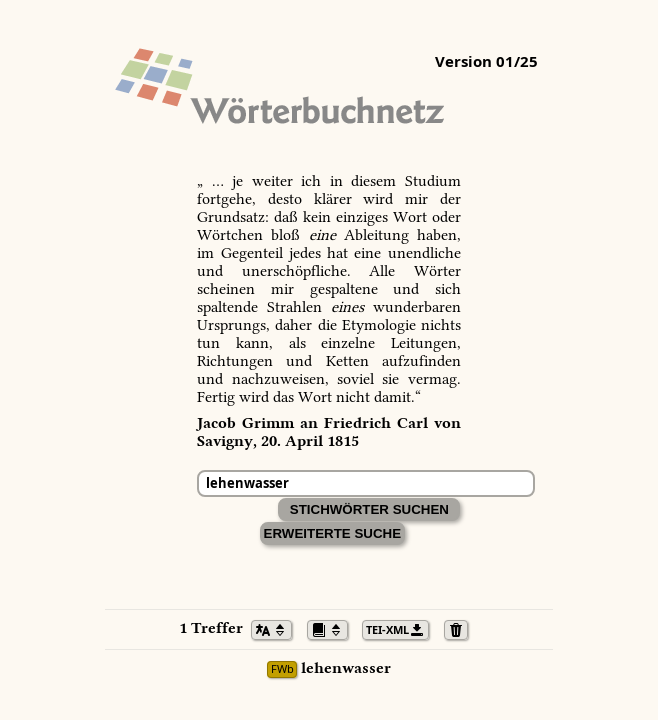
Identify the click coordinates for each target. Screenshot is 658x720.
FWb (282, 669)
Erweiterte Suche (333, 533)
